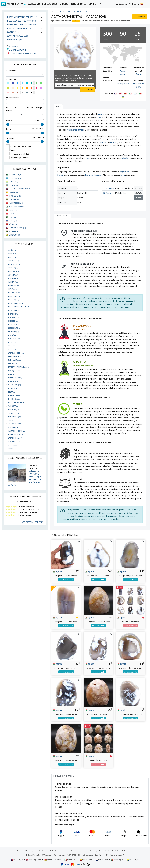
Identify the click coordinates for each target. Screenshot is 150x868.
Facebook (47, 855)
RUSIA (13, 221)
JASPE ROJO (14, 441)
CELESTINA (14, 285)
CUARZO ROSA (15, 310)
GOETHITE (14, 339)
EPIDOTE (13, 321)
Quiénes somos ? (62, 851)
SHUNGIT (13, 413)
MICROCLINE (15, 378)
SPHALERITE (14, 417)
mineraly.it (71, 859)
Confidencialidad (46, 851)
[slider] (8, 124)
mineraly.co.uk (34, 859)
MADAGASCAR (17, 206)
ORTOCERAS (15, 385)
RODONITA (14, 399)
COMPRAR (140, 17)
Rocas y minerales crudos (22, 17)
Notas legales (31, 851)
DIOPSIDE (13, 314)
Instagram (59, 855)
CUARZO (14, 300)
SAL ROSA (14, 406)
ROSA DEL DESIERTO (18, 402)
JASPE (12, 349)
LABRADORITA (16, 356)
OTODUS (13, 388)
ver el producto (66, 579)
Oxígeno (110, 188)
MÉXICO (13, 210)
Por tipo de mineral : (11, 109)
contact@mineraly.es (95, 855)
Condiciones (19, 851)
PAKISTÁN (14, 217)
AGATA (13, 250)
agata (57, 571)
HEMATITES (14, 342)
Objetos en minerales (20, 28)
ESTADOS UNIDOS (17, 228)
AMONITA (14, 261)
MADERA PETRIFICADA (18, 367)
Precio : (9, 121)
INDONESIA (15, 196)
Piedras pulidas (81, 11)
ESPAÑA (14, 192)
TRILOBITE (14, 420)
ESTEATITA (14, 324)
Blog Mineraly (33, 855)
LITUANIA (14, 199)
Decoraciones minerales (22, 21)
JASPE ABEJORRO (16, 353)
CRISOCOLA (14, 296)
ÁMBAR (13, 449)
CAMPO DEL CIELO (17, 431)
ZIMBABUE (14, 235)
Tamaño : (10, 138)
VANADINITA (15, 427)
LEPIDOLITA (14, 363)
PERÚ (12, 214)
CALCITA (13, 282)
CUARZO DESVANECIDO (19, 307)
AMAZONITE (15, 257)
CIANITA (13, 289)
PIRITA (12, 392)
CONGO (13, 185)
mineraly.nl (102, 859)
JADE (12, 346)
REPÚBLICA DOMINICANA (20, 189)
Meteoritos (15, 40)
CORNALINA (14, 292)
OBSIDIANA (14, 381)
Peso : (9, 129)
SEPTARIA (13, 410)
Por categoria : (12, 70)
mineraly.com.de (53, 859)
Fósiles (13, 32)
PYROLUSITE (15, 395)
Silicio (109, 193)
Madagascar (123, 84)
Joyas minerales (18, 36)
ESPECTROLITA (15, 434)
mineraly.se (133, 859)
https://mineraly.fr (117, 855)
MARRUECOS (16, 203)
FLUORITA (14, 332)
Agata (139, 74)
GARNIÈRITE (15, 335)
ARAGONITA (14, 271)
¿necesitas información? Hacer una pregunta (75, 85)
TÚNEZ (13, 224)
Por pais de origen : (35, 109)
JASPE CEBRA (15, 438)
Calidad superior (17, 50)
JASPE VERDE (15, 445)
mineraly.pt (117, 859)
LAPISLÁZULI (15, 360)
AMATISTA (14, 253)
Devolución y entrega (79, 851)
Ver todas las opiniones (33, 522)
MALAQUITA (14, 371)
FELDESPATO (14, 328)
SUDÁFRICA (14, 231)
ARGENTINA (15, 178)
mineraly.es (86, 859)
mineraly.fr (17, 859)
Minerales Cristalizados (22, 25)
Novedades (13, 46)
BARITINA (14, 278)
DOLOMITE (14, 317)
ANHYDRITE (14, 264)
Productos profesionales (22, 53)
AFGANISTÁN (15, 175)
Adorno (68, 11)
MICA (12, 374)
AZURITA (13, 275)
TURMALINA (15, 424)
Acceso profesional (98, 851)
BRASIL (13, 182)
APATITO (13, 268)
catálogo (58, 11)
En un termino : (13, 98)
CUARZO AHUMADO (18, 303)
